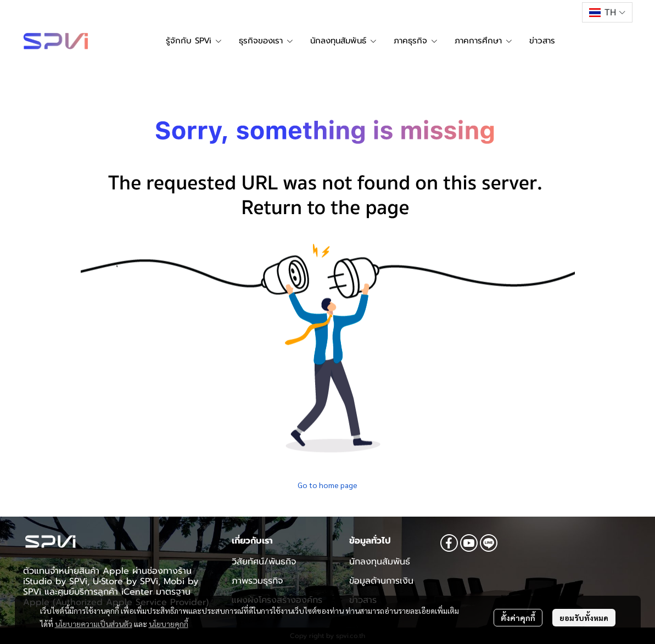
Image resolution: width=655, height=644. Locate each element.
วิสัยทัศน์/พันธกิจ (264, 562)
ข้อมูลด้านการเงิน (381, 581)
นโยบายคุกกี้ (169, 624)
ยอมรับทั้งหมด (584, 618)
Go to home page (327, 485)
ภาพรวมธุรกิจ (257, 581)
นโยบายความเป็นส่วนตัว (94, 624)
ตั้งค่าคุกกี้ (518, 618)
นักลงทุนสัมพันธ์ (380, 562)
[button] (607, 12)
